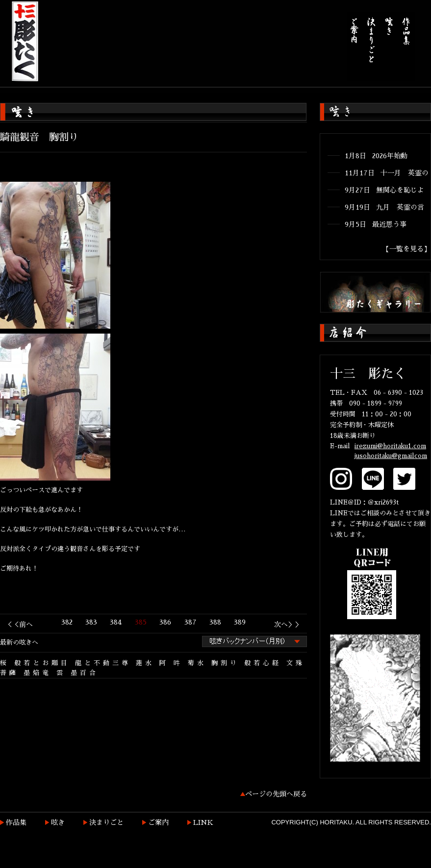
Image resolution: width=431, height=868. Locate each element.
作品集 (16, 822)
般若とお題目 (42, 663)
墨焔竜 (38, 673)
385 (141, 622)
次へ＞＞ (288, 625)
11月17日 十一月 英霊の (387, 173)
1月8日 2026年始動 (376, 156)
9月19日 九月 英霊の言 (384, 207)
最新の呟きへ (19, 642)
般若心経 (263, 663)
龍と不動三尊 (103, 663)
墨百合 (85, 673)
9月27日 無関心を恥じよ (384, 190)
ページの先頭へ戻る (276, 794)
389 (240, 622)
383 (91, 622)
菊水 (197, 663)
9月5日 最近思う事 (376, 224)
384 (116, 622)
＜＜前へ (19, 625)
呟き (58, 822)
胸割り (225, 663)
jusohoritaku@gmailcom (391, 456)
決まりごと (106, 822)
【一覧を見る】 (406, 249)
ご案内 (158, 822)
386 (165, 622)
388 (215, 622)
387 (190, 622)
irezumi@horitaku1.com (390, 446)
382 (67, 622)
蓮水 (145, 663)
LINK (203, 822)
